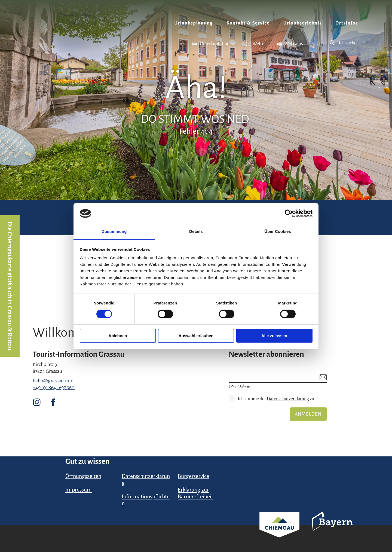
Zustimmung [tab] (114, 231)
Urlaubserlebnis (303, 23)
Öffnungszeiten (83, 476)
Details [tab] (196, 231)
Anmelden (308, 414)
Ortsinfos (347, 23)
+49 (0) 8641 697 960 (54, 388)
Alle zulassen (274, 336)
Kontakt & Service (248, 23)
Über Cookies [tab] (278, 231)
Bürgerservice (193, 476)
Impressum (79, 490)
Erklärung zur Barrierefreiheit (195, 493)
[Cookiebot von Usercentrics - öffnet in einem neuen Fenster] (289, 214)
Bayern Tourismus (332, 529)
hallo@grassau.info (53, 381)
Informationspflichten (146, 500)
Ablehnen (118, 336)
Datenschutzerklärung (288, 399)
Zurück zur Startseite (31, 18)
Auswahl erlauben (196, 336)
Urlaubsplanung (194, 23)
